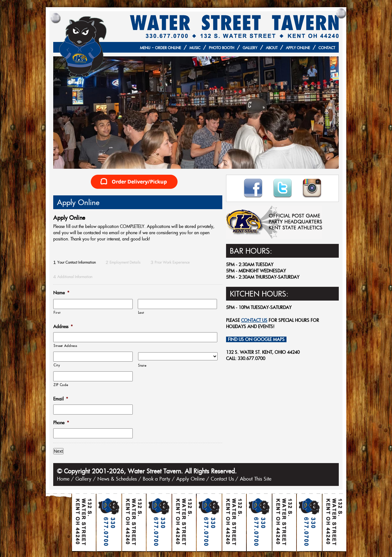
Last (141, 312)
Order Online (168, 48)
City (57, 365)
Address (63, 327)
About (272, 48)
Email (61, 399)
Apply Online (298, 48)
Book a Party (157, 479)
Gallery (250, 48)
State (142, 365)
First (57, 312)
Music (195, 48)
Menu (145, 48)
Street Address (65, 346)
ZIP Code (61, 385)
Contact (327, 48)
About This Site (256, 479)
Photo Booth (222, 48)
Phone (61, 423)
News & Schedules (117, 479)
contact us (254, 320)
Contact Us (222, 479)
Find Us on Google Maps (256, 339)
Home (63, 479)
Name (61, 293)
